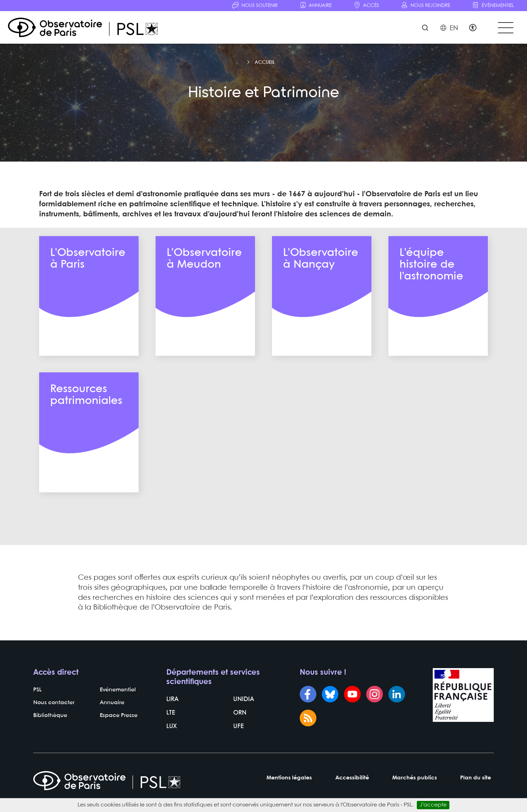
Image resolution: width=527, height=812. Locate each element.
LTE (170, 728)
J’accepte (433, 805)
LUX (171, 741)
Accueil (265, 74)
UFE (238, 741)
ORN (239, 728)
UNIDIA (242, 716)
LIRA (172, 716)
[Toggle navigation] (504, 32)
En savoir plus (89, 351)
